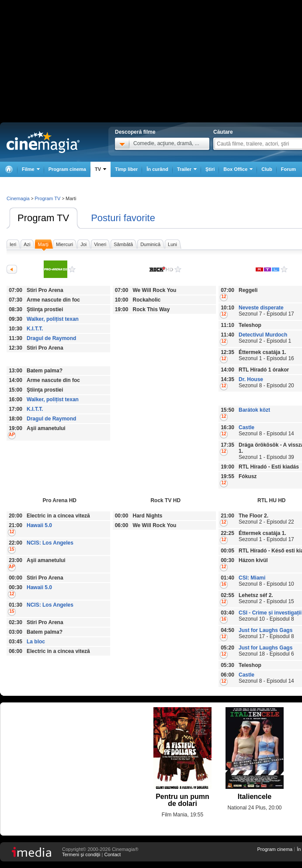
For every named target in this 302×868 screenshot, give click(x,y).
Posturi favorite (123, 218)
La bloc (36, 642)
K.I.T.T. (35, 329)
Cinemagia (18, 198)
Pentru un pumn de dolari (182, 800)
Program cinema (67, 169)
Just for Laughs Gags (266, 630)
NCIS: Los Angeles (50, 543)
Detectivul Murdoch (263, 335)
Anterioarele (12, 269)
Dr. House (251, 379)
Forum (288, 169)
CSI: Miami (252, 578)
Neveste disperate (261, 308)
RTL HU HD (284, 269)
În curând (157, 169)
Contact (112, 854)
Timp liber (126, 169)
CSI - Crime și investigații (270, 613)
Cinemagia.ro (43, 142)
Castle (246, 427)
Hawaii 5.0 (39, 525)
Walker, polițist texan (53, 319)
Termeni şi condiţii (81, 854)
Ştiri (210, 169)
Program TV (43, 218)
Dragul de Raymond (51, 338)
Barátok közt (254, 410)
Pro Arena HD (72, 269)
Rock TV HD (178, 269)
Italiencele (255, 797)
